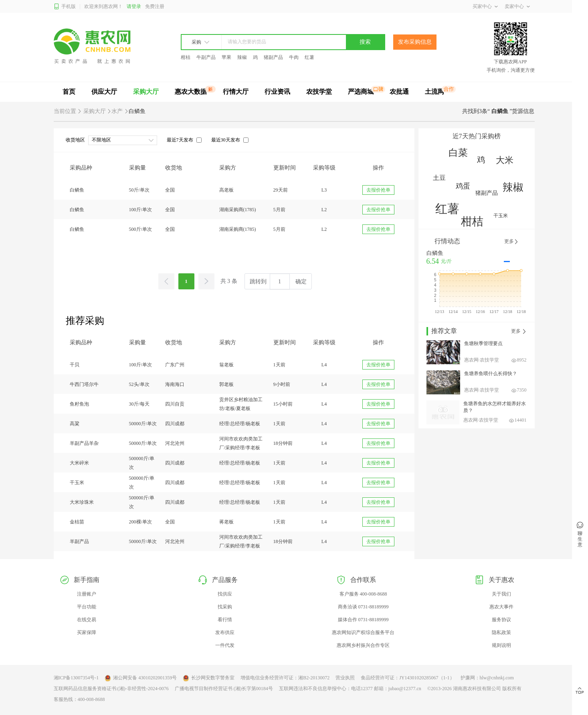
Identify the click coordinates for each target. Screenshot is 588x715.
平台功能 (87, 607)
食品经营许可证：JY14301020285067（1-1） (407, 678)
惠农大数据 (191, 92)
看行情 (225, 620)
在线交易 (87, 620)
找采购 (225, 607)
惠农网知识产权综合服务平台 (363, 632)
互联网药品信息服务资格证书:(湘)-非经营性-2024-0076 (111, 689)
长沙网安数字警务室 (209, 678)
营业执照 (345, 678)
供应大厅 (104, 92)
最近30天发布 (226, 140)
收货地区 (75, 140)
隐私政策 (501, 632)
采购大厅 (146, 92)
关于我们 (501, 594)
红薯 (309, 57)
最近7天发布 (180, 140)
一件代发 (225, 645)
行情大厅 (236, 92)
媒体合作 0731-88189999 (363, 620)
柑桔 (186, 57)
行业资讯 (277, 92)
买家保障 (87, 632)
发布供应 (225, 632)
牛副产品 (206, 57)
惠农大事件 (501, 607)
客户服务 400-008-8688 (363, 594)
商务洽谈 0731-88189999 (363, 607)
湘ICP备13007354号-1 (76, 678)
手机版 (65, 7)
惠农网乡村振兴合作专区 (363, 645)
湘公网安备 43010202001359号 (141, 678)
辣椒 (242, 57)
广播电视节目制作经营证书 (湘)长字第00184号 (224, 689)
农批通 (399, 92)
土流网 (434, 92)
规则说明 (501, 645)
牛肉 (294, 57)
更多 (511, 242)
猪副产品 (273, 57)
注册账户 (87, 594)
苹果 (226, 57)
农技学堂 (319, 92)
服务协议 (501, 620)
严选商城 (361, 92)
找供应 (225, 594)
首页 (69, 92)
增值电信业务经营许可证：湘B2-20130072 (285, 678)
